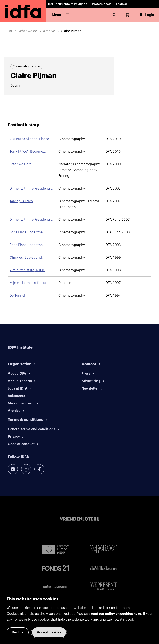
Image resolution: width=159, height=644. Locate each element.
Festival (122, 4)
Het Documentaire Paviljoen (68, 4)
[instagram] (26, 469)
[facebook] (39, 469)
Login (146, 15)
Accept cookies (49, 632)
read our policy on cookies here (116, 614)
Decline (18, 632)
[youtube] (13, 469)
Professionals (102, 4)
